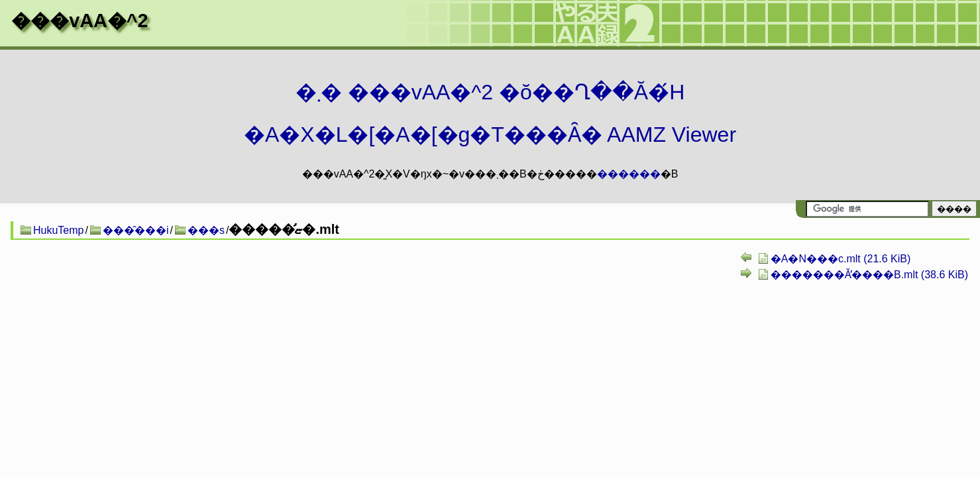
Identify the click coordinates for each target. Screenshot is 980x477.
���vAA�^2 (80, 21)
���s (206, 230)
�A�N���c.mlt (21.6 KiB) (841, 259)
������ (629, 174)
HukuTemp (58, 230)
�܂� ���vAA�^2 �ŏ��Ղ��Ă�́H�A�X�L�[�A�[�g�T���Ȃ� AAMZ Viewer (490, 113)
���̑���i (136, 230)
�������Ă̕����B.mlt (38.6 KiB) (869, 275)
